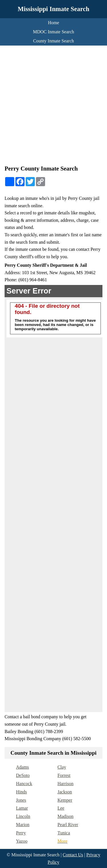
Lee (61, 808)
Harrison (65, 784)
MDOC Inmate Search (54, 32)
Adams (22, 767)
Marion (23, 825)
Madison (65, 816)
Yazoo (22, 841)
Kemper (65, 800)
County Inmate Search (53, 41)
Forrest (64, 775)
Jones (21, 800)
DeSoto (23, 775)
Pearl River (68, 825)
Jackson (65, 792)
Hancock (24, 784)
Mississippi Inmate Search (53, 9)
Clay (62, 767)
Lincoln (23, 816)
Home (53, 23)
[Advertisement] (53, 107)
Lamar (22, 808)
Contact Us (73, 855)
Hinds (21, 792)
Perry (21, 833)
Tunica (64, 833)
